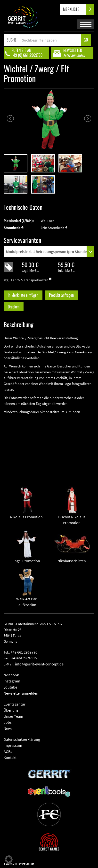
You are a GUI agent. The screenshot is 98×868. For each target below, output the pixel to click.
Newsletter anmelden (21, 693)
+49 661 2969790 (24, 652)
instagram (12, 681)
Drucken (14, 307)
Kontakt (10, 757)
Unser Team (13, 716)
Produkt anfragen (61, 295)
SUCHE (12, 40)
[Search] (50, 40)
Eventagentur (15, 704)
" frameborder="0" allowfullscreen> (49, 443)
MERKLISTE (75, 9)
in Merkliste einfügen (23, 295)
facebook (11, 675)
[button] (9, 859)
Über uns (11, 710)
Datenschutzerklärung (22, 739)
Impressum (13, 745)
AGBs (8, 751)
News (8, 728)
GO (86, 40)
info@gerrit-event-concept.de (39, 664)
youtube (10, 687)
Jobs (8, 722)
